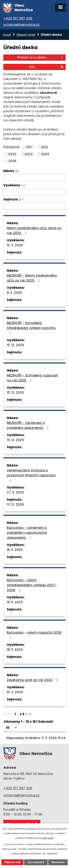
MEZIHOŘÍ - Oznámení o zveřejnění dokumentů (28, 425)
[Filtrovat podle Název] (34, 177)
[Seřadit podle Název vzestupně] (19, 170)
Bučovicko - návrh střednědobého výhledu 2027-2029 (32, 585)
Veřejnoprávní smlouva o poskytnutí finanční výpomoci (31, 475)
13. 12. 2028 (15, 504)
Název (10, 171)
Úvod (7, 35)
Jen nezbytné (36, 862)
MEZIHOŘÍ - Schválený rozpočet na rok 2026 (32, 378)
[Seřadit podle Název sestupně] (19, 171)
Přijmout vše (12, 862)
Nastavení (58, 862)
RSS (47, 67)
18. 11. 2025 (15, 550)
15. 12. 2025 (15, 345)
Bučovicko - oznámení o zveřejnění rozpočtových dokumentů (27, 533)
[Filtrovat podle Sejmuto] (34, 206)
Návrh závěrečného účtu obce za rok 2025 (34, 230)
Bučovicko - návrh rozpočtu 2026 (34, 635)
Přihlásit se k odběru (40, 57)
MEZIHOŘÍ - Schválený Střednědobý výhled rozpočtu (31, 328)
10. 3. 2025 (15, 692)
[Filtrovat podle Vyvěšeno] (34, 192)
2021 (44, 147)
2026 (12, 161)
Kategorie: (12, 147)
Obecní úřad (26, 35)
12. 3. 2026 (15, 245)
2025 (45, 154)
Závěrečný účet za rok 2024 (33, 680)
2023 (12, 154)
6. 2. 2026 (14, 293)
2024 (29, 154)
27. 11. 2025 (15, 492)
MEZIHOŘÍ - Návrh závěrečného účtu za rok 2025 (32, 278)
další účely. (48, 838)
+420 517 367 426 (18, 18)
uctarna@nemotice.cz (21, 25)
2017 (29, 147)
